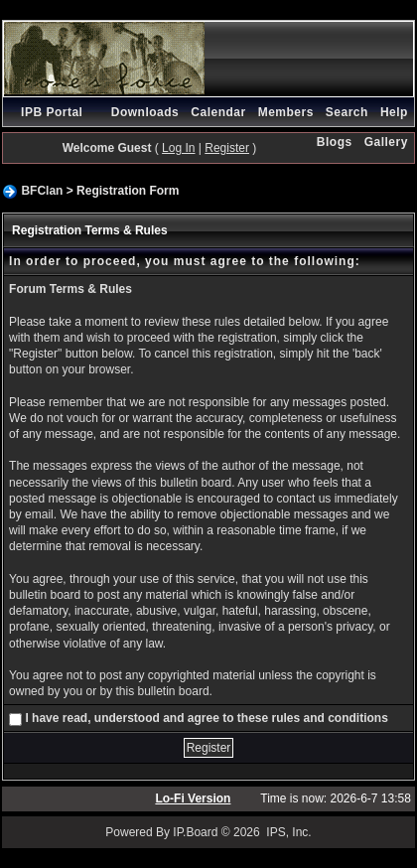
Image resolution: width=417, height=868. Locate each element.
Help (394, 112)
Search (347, 112)
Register (227, 148)
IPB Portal (52, 112)
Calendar (218, 112)
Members (286, 112)
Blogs (335, 142)
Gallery (386, 142)
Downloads (145, 112)
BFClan (42, 191)
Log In (178, 148)
